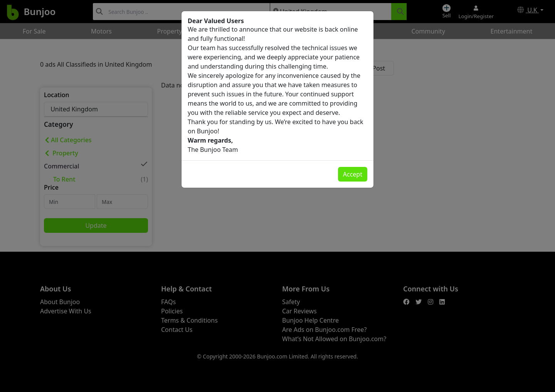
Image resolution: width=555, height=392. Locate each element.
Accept (353, 174)
